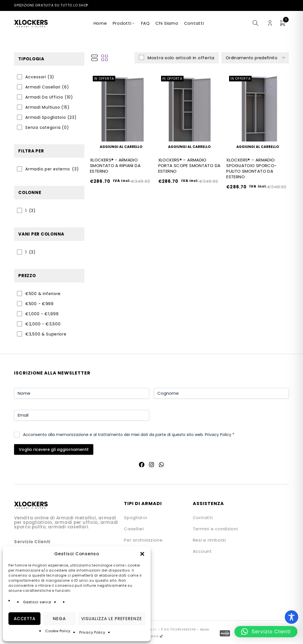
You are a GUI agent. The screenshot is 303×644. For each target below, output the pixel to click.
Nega (59, 619)
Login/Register (270, 23)
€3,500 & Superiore (46, 334)
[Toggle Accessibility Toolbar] (291, 617)
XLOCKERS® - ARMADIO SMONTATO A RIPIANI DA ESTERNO (115, 165)
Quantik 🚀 (154, 636)
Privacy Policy (92, 632)
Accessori (40, 77)
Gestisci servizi (37, 602)
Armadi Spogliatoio (51, 117)
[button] (142, 554)
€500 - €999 (39, 304)
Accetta (25, 619)
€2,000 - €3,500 (43, 324)
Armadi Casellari (47, 87)
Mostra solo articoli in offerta (180, 58)
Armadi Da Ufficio (49, 97)
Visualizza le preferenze (112, 619)
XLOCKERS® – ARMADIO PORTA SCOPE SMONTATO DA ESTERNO (189, 165)
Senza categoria (47, 127)
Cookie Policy (58, 631)
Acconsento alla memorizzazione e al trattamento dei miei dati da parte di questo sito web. (129, 435)
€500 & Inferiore (43, 294)
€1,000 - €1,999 (42, 314)
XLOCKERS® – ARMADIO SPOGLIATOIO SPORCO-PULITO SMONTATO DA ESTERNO (251, 168)
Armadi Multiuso (47, 107)
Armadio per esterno (48, 169)
